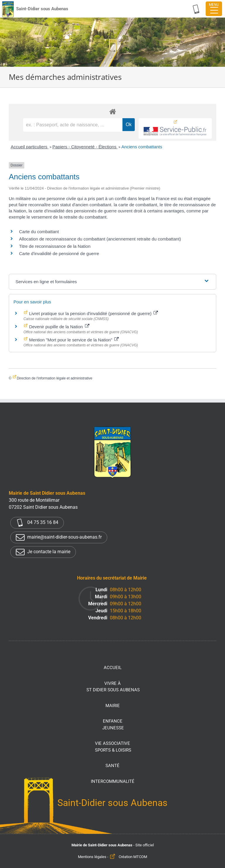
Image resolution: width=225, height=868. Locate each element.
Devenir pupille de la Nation (59, 327)
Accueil (113, 668)
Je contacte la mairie (43, 552)
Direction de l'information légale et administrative (54, 378)
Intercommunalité (113, 781)
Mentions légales (92, 857)
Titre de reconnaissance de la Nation (55, 246)
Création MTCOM (133, 857)
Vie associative (113, 747)
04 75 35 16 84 (37, 523)
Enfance (113, 725)
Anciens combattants (142, 147)
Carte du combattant (39, 232)
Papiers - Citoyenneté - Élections (85, 147)
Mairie (113, 706)
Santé (112, 766)
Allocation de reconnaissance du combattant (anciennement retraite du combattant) (100, 239)
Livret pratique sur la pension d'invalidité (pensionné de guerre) (93, 313)
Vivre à (113, 687)
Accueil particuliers (29, 147)
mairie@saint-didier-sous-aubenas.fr (59, 537)
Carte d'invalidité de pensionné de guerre (59, 253)
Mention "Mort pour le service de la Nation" (73, 340)
